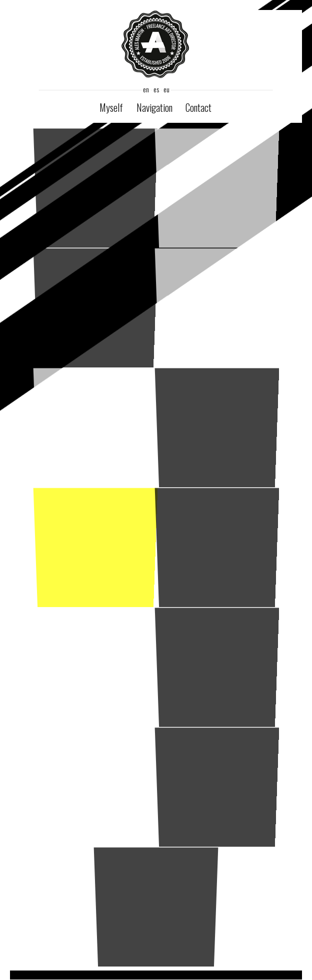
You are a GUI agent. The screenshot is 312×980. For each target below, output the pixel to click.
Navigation (154, 108)
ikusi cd (217, 667)
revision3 (217, 427)
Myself (111, 108)
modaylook (95, 547)
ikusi (95, 187)
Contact (198, 108)
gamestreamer (95, 787)
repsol (217, 787)
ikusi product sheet (95, 667)
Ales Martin (156, 45)
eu (166, 90)
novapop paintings (95, 427)
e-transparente (217, 187)
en (145, 90)
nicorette (95, 307)
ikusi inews (217, 547)
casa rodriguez (217, 307)
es (156, 90)
